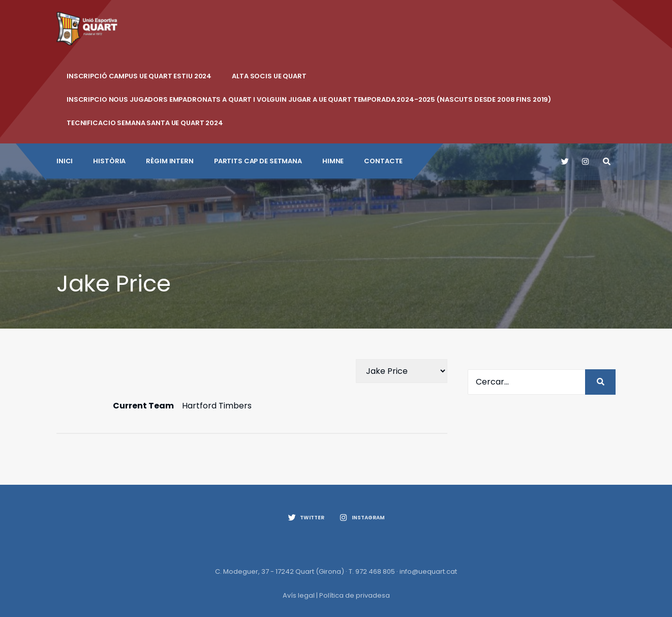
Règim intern (170, 161)
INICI (65, 161)
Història (109, 161)
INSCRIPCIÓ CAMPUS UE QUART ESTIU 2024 (139, 76)
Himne (333, 161)
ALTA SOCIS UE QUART (269, 76)
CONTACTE (383, 161)
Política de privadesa (355, 595)
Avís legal (299, 595)
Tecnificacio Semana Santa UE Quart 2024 (145, 123)
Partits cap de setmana (258, 161)
